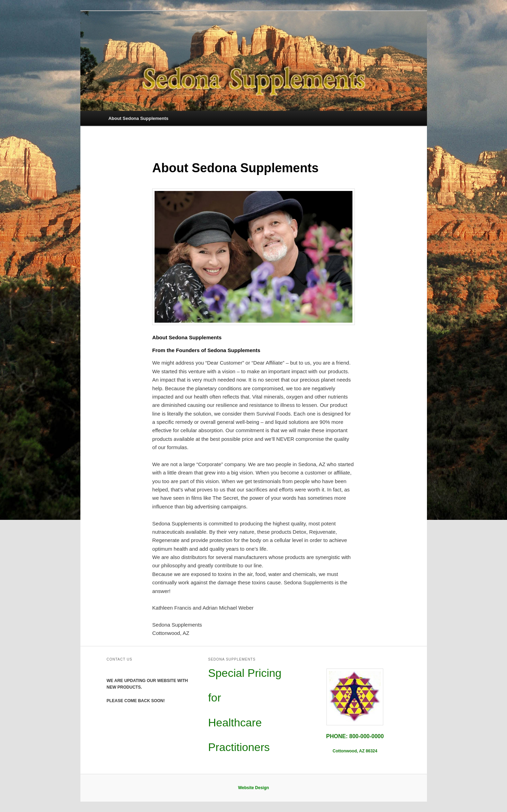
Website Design (253, 788)
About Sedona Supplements (138, 118)
